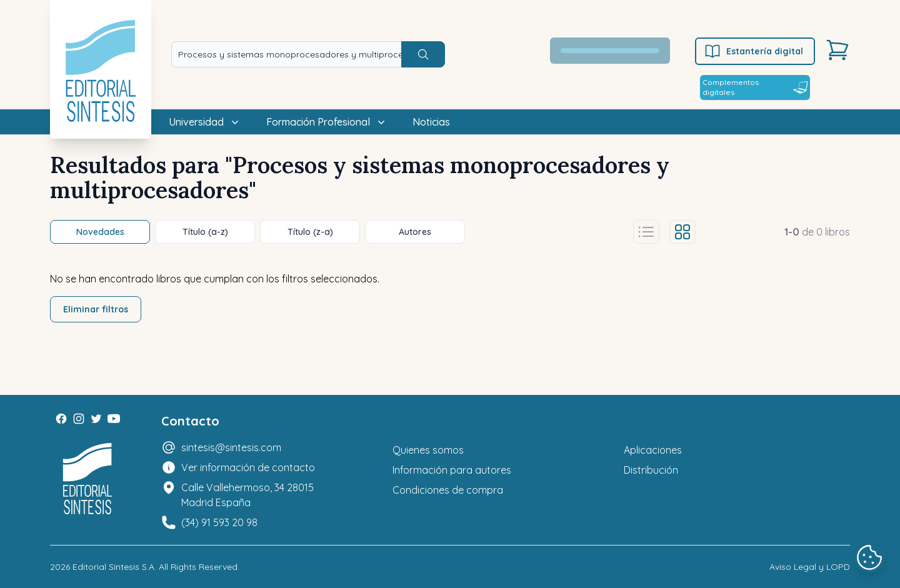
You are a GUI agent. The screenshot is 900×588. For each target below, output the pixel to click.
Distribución (651, 470)
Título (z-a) (310, 232)
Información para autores (452, 470)
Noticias (431, 122)
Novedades (100, 232)
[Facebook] (61, 419)
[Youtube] (114, 419)
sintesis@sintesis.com (231, 447)
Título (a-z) (205, 232)
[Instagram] (79, 419)
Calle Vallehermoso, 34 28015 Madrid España (247, 495)
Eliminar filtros (96, 309)
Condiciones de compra (448, 490)
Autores (415, 232)
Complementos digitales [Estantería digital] (755, 87)
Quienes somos (428, 450)
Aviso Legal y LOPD (810, 567)
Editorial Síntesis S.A (113, 567)
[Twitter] (96, 419)
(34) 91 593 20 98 (219, 522)
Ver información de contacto (248, 467)
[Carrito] (837, 50)
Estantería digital (753, 51)
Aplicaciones (653, 450)
